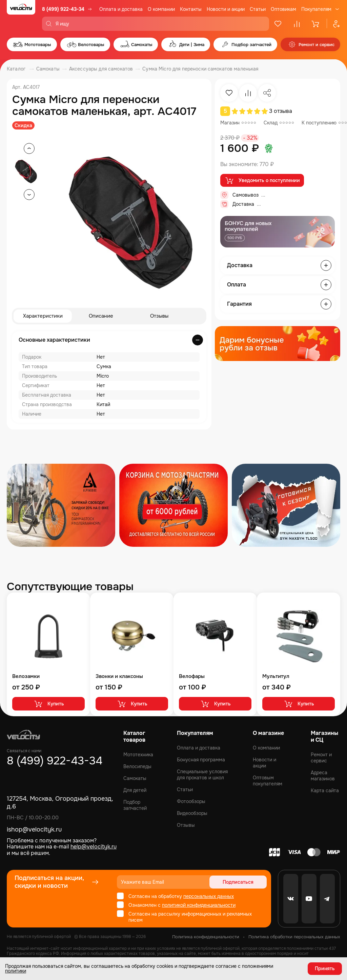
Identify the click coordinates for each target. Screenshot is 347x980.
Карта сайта (325, 791)
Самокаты (135, 778)
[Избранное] (278, 24)
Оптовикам (283, 9)
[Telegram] (327, 899)
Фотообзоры (191, 801)
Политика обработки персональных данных (294, 937)
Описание (101, 316)
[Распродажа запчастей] (61, 506)
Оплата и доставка (121, 9)
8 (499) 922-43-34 (63, 9)
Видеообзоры (192, 813)
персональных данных (209, 896)
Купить (49, 704)
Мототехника (138, 755)
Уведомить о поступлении (262, 181)
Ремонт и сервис (321, 758)
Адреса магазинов (323, 776)
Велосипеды (137, 766)
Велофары (192, 677)
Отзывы (159, 316)
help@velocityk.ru (94, 847)
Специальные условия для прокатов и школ (202, 775)
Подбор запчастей (135, 805)
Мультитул (276, 677)
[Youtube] (309, 899)
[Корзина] (316, 24)
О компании (161, 9)
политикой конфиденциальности (199, 905)
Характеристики (43, 316)
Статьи (258, 9)
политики (16, 971)
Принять (325, 968)
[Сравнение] (297, 24)
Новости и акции (226, 9)
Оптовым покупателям (268, 781)
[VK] (291, 899)
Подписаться (241, 882)
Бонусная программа (201, 760)
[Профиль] (333, 24)
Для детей (135, 790)
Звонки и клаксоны (119, 677)
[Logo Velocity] (21, 15)
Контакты (191, 9)
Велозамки (26, 677)
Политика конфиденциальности (206, 937)
